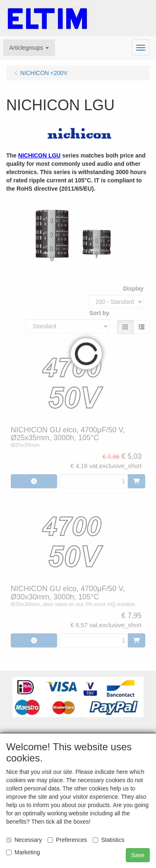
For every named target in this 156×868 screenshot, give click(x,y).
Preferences (67, 840)
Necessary (24, 840)
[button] (29, 48)
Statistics (108, 840)
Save (138, 855)
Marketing (23, 852)
